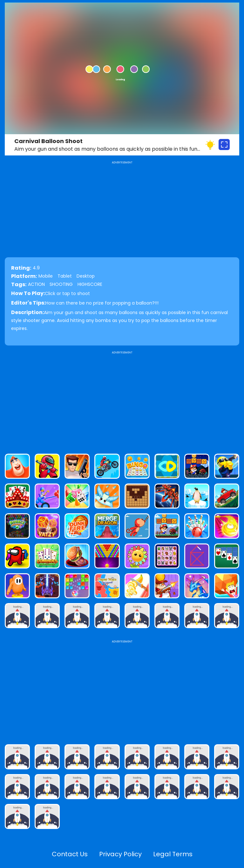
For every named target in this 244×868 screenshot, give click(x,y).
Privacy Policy (120, 854)
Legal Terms (173, 854)
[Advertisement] (122, 400)
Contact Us (70, 854)
